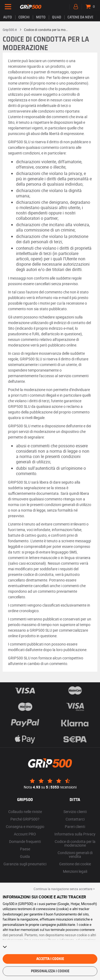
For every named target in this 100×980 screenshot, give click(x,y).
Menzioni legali (75, 871)
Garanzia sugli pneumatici (25, 864)
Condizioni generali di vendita (75, 854)
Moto (41, 17)
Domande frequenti (25, 841)
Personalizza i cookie (50, 971)
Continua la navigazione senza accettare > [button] (64, 889)
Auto (8, 17)
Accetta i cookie (50, 959)
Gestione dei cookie (75, 864)
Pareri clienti (75, 826)
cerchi (24, 17)
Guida (25, 856)
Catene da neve (80, 17)
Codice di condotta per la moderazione (75, 843)
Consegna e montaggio (25, 826)
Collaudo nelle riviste (25, 812)
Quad (57, 17)
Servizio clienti (75, 812)
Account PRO (25, 834)
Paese (25, 849)
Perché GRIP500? (25, 819)
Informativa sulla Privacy (75, 834)
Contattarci (75, 819)
